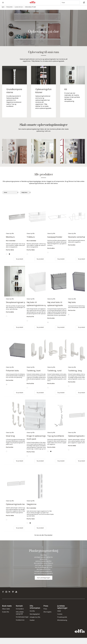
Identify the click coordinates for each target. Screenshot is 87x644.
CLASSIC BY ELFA (19, 7)
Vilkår (59, 611)
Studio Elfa (6, 612)
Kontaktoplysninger (22, 617)
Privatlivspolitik (62, 617)
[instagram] (7, 592)
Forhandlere (20, 609)
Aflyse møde (6, 609)
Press (45, 609)
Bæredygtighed (35, 614)
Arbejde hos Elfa (35, 617)
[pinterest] (13, 592)
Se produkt (20, 259)
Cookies (60, 614)
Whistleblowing (62, 620)
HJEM (3, 7)
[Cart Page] (84, 3)
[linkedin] (10, 592)
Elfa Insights (47, 612)
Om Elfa (32, 611)
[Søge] (70, 3)
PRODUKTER (9, 7)
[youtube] (16, 592)
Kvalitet (32, 620)
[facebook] (3, 592)
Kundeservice (20, 620)
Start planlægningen (44, 578)
